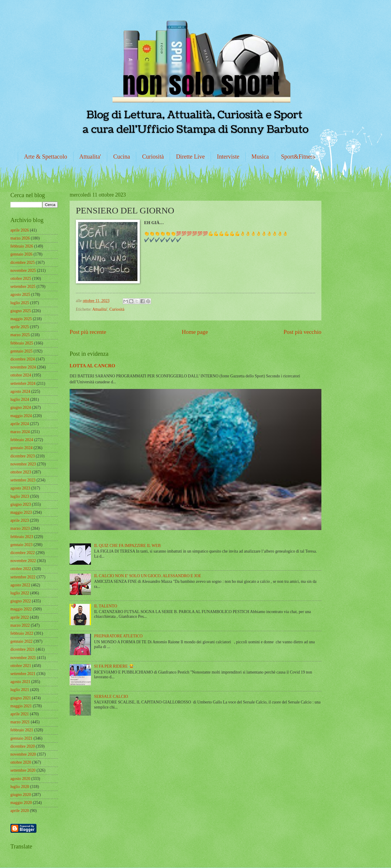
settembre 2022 (23, 577)
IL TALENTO (106, 606)
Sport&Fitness (298, 157)
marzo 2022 (20, 625)
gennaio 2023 (21, 545)
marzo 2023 (20, 528)
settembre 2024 (23, 383)
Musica (260, 157)
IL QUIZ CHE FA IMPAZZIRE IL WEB (128, 546)
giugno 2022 (21, 601)
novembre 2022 (23, 561)
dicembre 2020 (23, 746)
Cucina (122, 157)
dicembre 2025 (23, 263)
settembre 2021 (23, 674)
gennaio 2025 (21, 351)
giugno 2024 (21, 407)
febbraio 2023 (22, 537)
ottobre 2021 (21, 666)
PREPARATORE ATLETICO (118, 636)
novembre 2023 (23, 464)
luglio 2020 (20, 787)
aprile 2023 (20, 520)
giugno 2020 (21, 795)
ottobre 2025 (21, 279)
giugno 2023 (21, 504)
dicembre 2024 (23, 359)
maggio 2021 (21, 706)
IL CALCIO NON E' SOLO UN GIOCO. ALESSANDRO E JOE (148, 576)
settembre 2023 (23, 480)
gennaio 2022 (21, 641)
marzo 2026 (20, 238)
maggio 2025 (21, 319)
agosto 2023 (20, 488)
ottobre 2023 (21, 472)
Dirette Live (190, 157)
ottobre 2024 (21, 375)
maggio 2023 (21, 512)
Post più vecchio (302, 332)
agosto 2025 (20, 295)
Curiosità (153, 157)
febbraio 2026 (22, 246)
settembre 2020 (23, 770)
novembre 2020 (23, 754)
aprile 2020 (20, 811)
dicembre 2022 (23, 553)
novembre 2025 (23, 271)
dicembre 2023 (23, 456)
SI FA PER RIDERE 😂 (114, 666)
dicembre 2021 (23, 649)
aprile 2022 (20, 617)
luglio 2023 (20, 496)
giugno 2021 (21, 698)
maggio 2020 (21, 803)
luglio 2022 (20, 593)
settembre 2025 (23, 287)
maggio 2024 (21, 416)
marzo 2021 (20, 722)
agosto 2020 (20, 779)
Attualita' (90, 157)
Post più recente (88, 332)
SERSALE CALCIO (111, 697)
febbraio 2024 (22, 440)
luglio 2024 (20, 399)
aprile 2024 (20, 424)
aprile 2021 (20, 714)
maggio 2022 (21, 609)
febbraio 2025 (22, 343)
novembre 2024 (23, 367)
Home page (195, 332)
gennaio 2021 (21, 738)
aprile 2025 (20, 327)
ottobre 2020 (21, 762)
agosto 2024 (20, 391)
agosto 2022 (20, 585)
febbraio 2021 (22, 730)
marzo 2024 (20, 432)
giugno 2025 (21, 311)
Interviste (228, 157)
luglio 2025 (20, 303)
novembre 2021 (23, 658)
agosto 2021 (20, 682)
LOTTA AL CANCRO (92, 366)
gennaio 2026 (21, 254)
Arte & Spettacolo (46, 157)
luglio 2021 (20, 690)
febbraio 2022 (22, 633)
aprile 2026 (20, 230)
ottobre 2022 (21, 569)
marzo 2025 (20, 335)
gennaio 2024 (21, 448)
